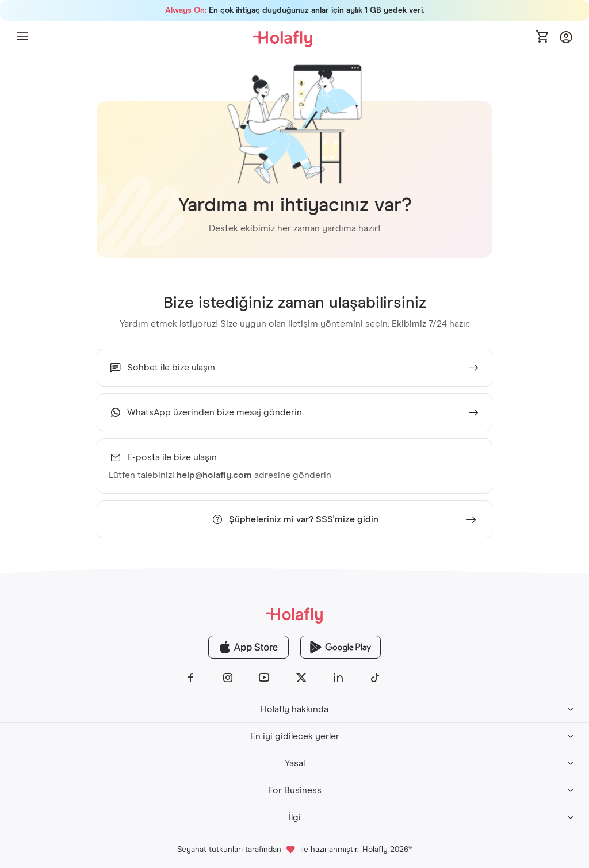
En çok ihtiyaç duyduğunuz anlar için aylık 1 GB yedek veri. (295, 10)
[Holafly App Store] (248, 647)
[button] (22, 38)
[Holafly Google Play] (341, 647)
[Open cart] (543, 37)
